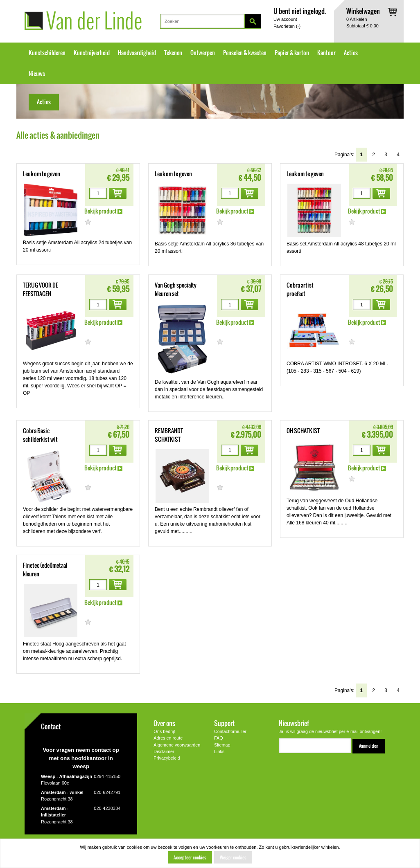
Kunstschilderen (47, 53)
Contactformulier (230, 731)
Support (224, 723)
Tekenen (173, 53)
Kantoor (326, 53)
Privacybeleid (167, 758)
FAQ (219, 738)
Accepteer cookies (190, 857)
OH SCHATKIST (303, 431)
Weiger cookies (233, 857)
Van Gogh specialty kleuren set (176, 289)
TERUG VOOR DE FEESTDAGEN (41, 289)
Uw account (285, 19)
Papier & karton (292, 53)
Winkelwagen (363, 11)
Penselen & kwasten (245, 53)
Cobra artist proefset (300, 289)
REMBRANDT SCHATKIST (169, 435)
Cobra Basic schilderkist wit (40, 435)
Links (219, 751)
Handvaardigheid (137, 53)
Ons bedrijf (164, 731)
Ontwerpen (203, 53)
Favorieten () (287, 26)
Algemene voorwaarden (177, 745)
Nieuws (37, 74)
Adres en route (168, 738)
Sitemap (222, 745)
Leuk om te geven (42, 174)
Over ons (164, 723)
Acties (351, 53)
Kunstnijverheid (92, 53)
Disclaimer (164, 751)
